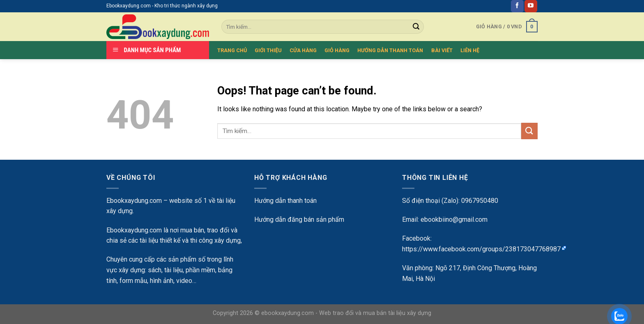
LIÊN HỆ (470, 50)
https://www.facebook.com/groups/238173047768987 (481, 249)
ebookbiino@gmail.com (454, 219)
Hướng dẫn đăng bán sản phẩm (299, 219)
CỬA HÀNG (303, 50)
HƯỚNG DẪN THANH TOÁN (390, 50)
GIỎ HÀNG (337, 50)
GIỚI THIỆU (268, 50)
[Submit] (529, 131)
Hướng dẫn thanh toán (285, 201)
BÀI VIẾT (442, 50)
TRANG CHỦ (232, 50)
